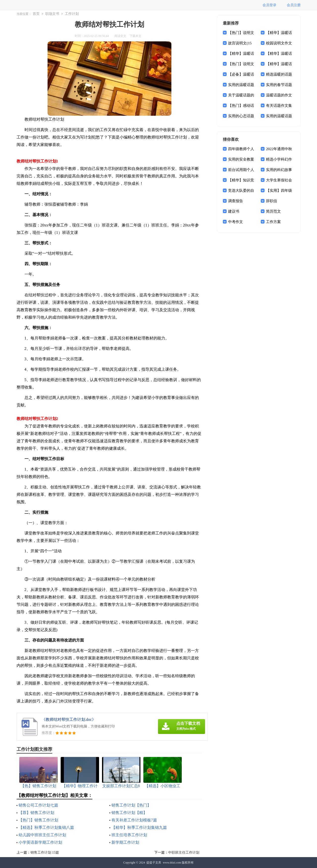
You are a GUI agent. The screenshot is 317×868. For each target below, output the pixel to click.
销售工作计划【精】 (129, 813)
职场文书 (52, 14)
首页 (36, 14)
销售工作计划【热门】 (131, 805)
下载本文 (135, 36)
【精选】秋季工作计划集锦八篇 (46, 827)
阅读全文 (120, 36)
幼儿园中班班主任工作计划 (42, 835)
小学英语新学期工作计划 (40, 842)
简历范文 (273, 211)
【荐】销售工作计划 (36, 813)
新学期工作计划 (125, 842)
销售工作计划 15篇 (45, 853)
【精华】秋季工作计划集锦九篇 (139, 827)
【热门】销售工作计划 (38, 820)
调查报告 (236, 201)
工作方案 (273, 222)
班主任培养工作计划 (129, 835)
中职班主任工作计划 (184, 853)
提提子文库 (154, 863)
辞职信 (272, 201)
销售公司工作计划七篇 (38, 805)
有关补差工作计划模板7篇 (134, 820)
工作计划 (72, 14)
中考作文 (236, 222)
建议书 (234, 211)
